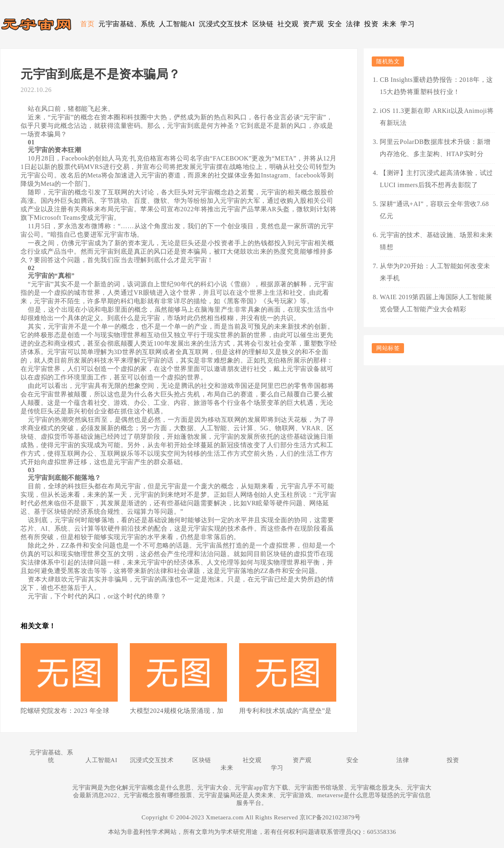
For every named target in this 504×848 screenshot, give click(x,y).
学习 (407, 24)
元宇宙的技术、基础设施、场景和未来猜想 (436, 241)
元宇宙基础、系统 (127, 24)
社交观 (288, 24)
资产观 (313, 24)
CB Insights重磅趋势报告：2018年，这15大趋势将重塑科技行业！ (436, 86)
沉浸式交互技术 (224, 24)
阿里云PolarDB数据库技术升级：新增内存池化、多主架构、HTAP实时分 (435, 148)
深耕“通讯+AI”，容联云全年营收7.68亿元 (434, 210)
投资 (371, 24)
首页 (87, 24)
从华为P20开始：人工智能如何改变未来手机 (435, 272)
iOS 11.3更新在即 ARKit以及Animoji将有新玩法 (437, 117)
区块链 (263, 24)
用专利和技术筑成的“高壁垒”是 (285, 711)
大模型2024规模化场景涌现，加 (177, 711)
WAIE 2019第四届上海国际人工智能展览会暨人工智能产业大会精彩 (436, 303)
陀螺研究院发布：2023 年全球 (65, 711)
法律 (353, 24)
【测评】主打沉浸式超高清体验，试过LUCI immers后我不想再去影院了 (436, 179)
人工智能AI (177, 24)
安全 (335, 24)
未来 (389, 24)
